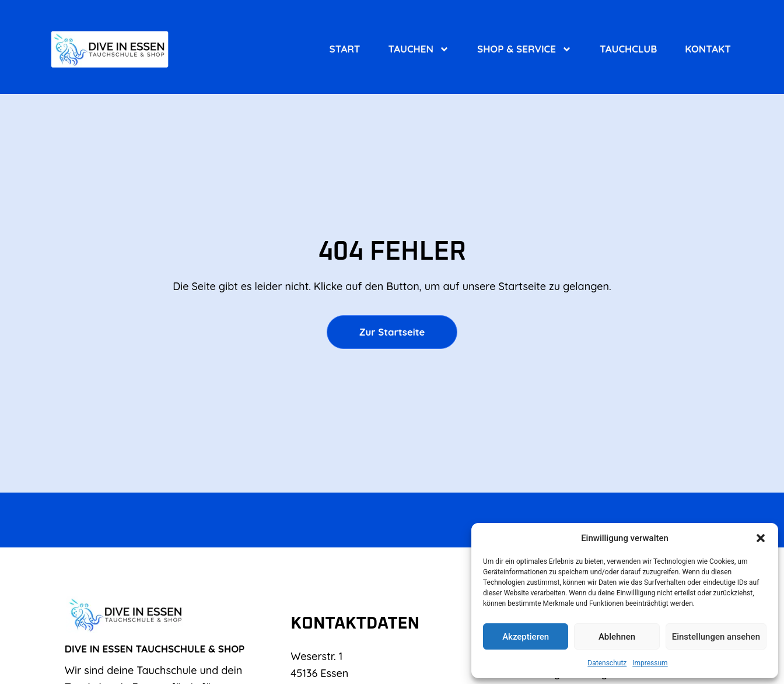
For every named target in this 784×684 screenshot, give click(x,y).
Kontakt (708, 49)
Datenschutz (607, 663)
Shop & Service (524, 49)
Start (345, 49)
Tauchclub (628, 49)
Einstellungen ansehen (716, 637)
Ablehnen (617, 637)
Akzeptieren (526, 637)
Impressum (650, 663)
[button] (761, 538)
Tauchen (419, 49)
